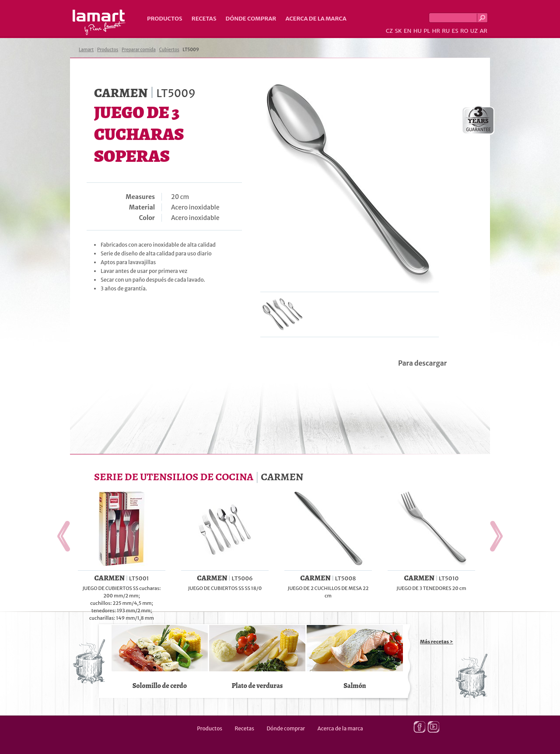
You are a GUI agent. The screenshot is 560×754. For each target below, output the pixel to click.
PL (427, 31)
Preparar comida (139, 50)
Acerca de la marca (316, 19)
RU (446, 31)
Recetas (204, 19)
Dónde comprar (251, 19)
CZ (389, 31)
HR (436, 31)
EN (408, 31)
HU (418, 31)
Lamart (99, 22)
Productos (165, 19)
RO (464, 31)
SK (398, 31)
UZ (474, 31)
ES (455, 31)
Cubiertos (169, 50)
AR (483, 31)
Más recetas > (437, 642)
